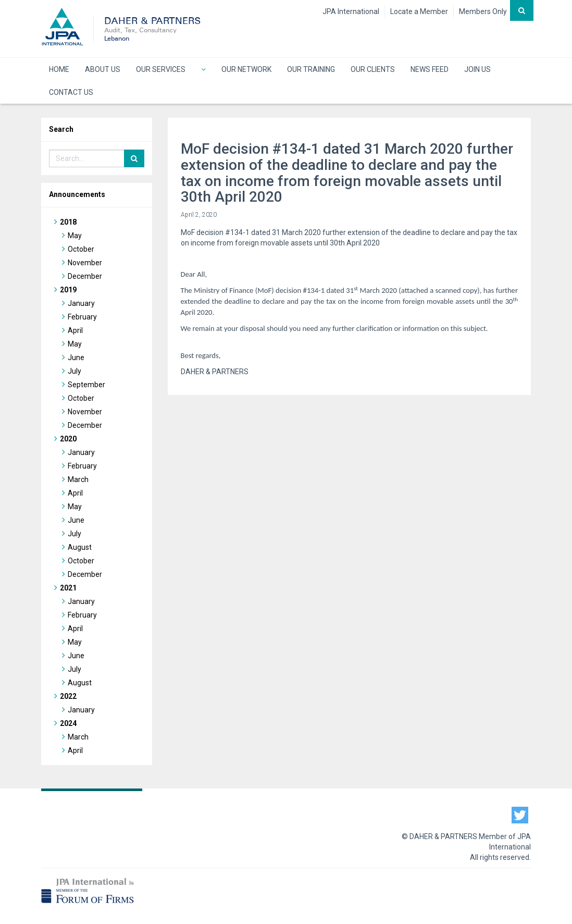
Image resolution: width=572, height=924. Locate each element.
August (80, 547)
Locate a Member (419, 11)
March (78, 479)
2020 (68, 439)
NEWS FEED (430, 69)
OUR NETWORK (246, 69)
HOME (59, 69)
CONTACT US (71, 92)
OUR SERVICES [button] (161, 69)
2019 (68, 290)
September (86, 385)
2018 (68, 222)
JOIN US (477, 69)
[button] (203, 69)
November (85, 263)
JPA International (351, 11)
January (81, 303)
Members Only (483, 11)
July (74, 371)
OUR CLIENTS (373, 69)
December (85, 276)
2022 (68, 696)
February (82, 317)
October (81, 249)
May (75, 236)
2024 (68, 723)
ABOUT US (103, 69)
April (75, 330)
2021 (68, 588)
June (76, 358)
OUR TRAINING (311, 69)
